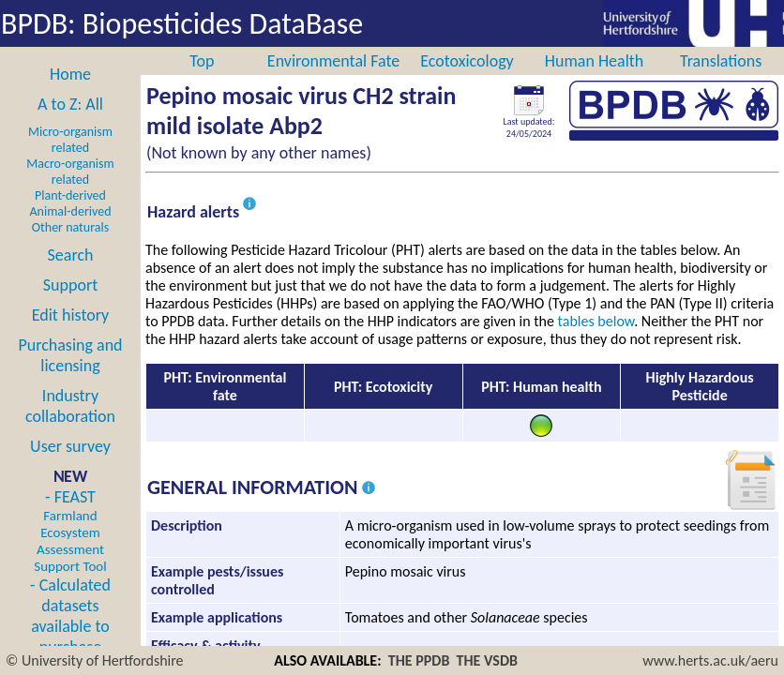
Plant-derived (70, 195)
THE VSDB (487, 660)
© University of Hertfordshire (95, 660)
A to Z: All (70, 104)
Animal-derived (71, 211)
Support (70, 285)
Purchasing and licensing (70, 355)
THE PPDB (419, 660)
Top (202, 61)
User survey (70, 446)
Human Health (595, 61)
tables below (596, 321)
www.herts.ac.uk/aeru (710, 660)
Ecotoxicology (467, 61)
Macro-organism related (70, 172)
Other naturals (70, 227)
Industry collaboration (70, 406)
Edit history (71, 315)
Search (71, 255)
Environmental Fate (333, 61)
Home (70, 74)
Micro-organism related (70, 140)
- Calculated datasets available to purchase (70, 616)
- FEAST (70, 531)
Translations (721, 61)
